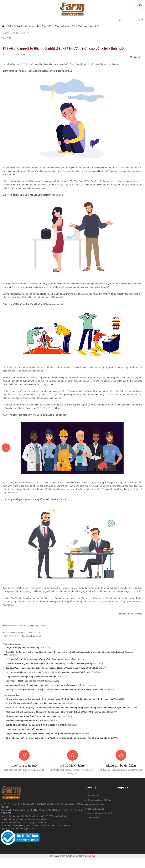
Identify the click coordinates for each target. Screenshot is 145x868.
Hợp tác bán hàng (96, 809)
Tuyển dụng (93, 818)
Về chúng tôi (93, 796)
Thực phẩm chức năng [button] (65, 26)
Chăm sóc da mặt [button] (15, 26)
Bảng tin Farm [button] (96, 26)
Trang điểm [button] (47, 26)
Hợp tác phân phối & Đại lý (100, 813)
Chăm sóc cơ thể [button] (32, 26)
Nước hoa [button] (82, 26)
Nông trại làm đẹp (87, 856)
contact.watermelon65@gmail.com (19, 829)
